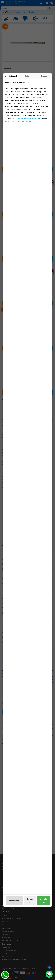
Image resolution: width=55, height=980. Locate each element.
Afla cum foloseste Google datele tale (25, 118)
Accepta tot (44, 900)
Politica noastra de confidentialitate (18, 121)
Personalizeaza (15, 900)
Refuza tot (30, 900)
